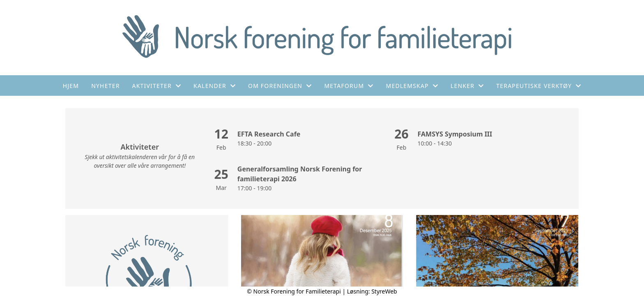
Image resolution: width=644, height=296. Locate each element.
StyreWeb (384, 291)
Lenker (467, 86)
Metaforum (349, 86)
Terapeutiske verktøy (539, 86)
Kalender (215, 86)
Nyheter (105, 86)
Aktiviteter (157, 86)
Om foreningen (280, 86)
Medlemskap (412, 86)
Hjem (71, 86)
